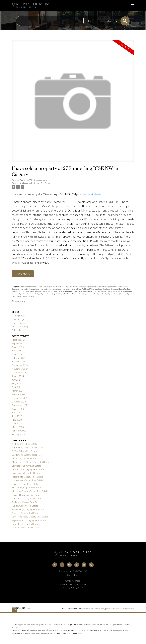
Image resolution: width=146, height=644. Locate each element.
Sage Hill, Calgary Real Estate (62, 294)
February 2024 (19, 394)
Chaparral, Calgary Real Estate (109, 287)
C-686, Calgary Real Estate (69, 287)
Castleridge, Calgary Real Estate (88, 287)
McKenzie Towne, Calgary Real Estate (63, 292)
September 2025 (20, 343)
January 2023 (18, 434)
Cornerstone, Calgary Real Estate (59, 289)
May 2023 (17, 420)
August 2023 (18, 409)
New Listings (18, 319)
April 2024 (17, 387)
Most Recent (18, 340)
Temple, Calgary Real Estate (25, 296)
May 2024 (17, 383)
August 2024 (18, 376)
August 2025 (18, 347)
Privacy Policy (100, 609)
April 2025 (17, 354)
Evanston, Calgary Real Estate (80, 289)
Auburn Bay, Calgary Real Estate (50, 287)
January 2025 (18, 362)
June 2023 (17, 416)
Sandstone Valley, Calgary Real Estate (35, 183)
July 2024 (16, 380)
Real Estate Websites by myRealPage (120, 609)
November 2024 (20, 369)
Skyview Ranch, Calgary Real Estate (108, 294)
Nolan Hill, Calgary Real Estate (85, 292)
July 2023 (16, 413)
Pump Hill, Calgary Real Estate (105, 292)
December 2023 (20, 398)
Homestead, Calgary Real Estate (121, 289)
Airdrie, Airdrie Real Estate (30, 287)
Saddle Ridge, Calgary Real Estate (41, 294)
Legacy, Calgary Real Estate (20, 292)
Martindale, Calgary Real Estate (40, 292)
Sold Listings (18, 330)
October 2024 (19, 373)
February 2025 (19, 358)
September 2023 (20, 405)
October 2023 (19, 402)
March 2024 (18, 391)
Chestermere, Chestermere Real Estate (31, 462)
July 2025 (16, 351)
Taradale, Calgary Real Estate (26, 524)
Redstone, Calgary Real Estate (125, 292)
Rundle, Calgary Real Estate (21, 294)
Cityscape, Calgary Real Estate (38, 289)
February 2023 (19, 431)
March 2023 (18, 427)
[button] (55, 565)
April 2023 (17, 423)
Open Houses (18, 323)
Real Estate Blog (20, 327)
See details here (91, 194)
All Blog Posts (18, 316)
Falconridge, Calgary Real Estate (100, 289)
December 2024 (20, 365)
